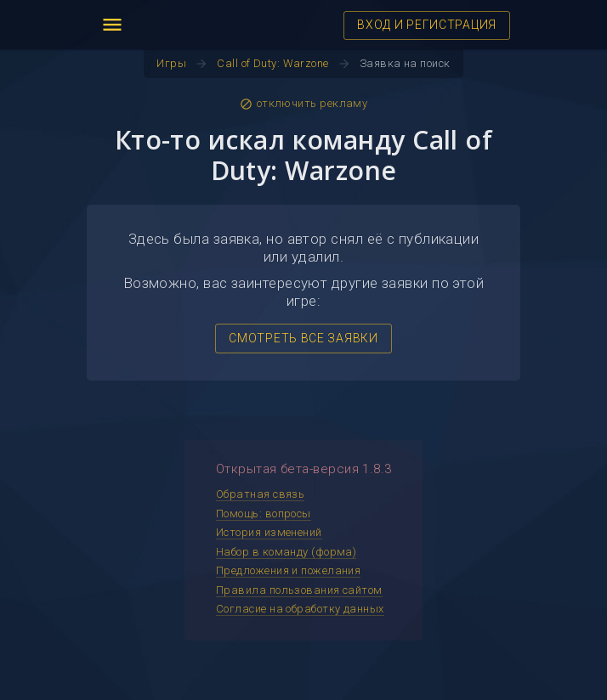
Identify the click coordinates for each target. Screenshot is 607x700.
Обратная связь (260, 494)
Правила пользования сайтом (299, 590)
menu (112, 25)
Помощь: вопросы (264, 514)
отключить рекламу (304, 104)
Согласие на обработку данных (300, 609)
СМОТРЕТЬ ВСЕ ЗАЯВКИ (303, 338)
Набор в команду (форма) (286, 552)
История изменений (269, 532)
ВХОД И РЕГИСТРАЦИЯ (427, 25)
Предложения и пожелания (288, 570)
